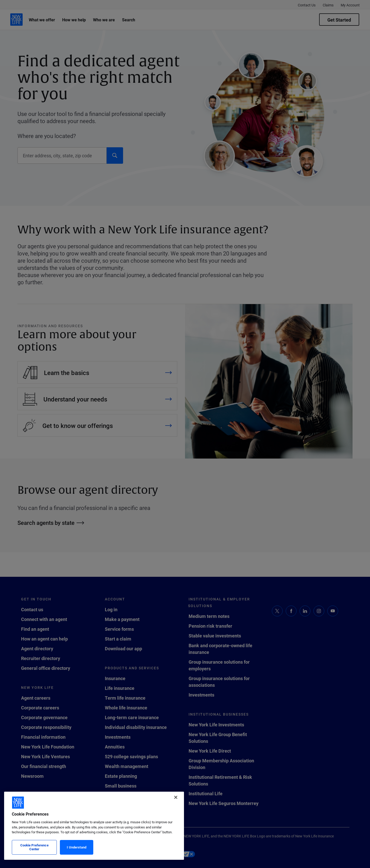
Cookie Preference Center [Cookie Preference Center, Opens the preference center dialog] (34, 847)
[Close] (176, 797)
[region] (94, 826)
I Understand (77, 847)
